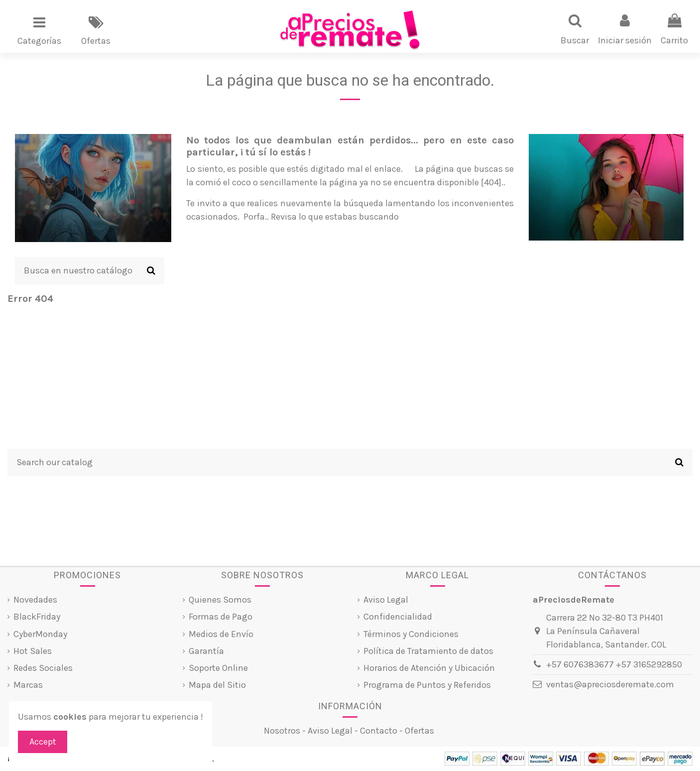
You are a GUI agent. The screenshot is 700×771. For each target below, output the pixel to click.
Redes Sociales (43, 668)
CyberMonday (40, 634)
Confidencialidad (398, 617)
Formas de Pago (221, 617)
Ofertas (419, 731)
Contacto (379, 731)
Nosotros (282, 731)
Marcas (28, 685)
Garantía (206, 651)
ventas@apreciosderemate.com (610, 684)
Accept (43, 742)
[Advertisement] (350, 379)
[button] (39, 30)
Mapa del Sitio (217, 685)
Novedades (35, 600)
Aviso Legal (386, 600)
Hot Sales (33, 651)
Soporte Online (218, 668)
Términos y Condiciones (411, 634)
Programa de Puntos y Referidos (427, 685)
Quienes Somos (220, 600)
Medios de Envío (221, 634)
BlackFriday (37, 617)
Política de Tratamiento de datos (428, 651)
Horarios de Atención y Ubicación (429, 668)
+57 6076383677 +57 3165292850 (614, 664)
